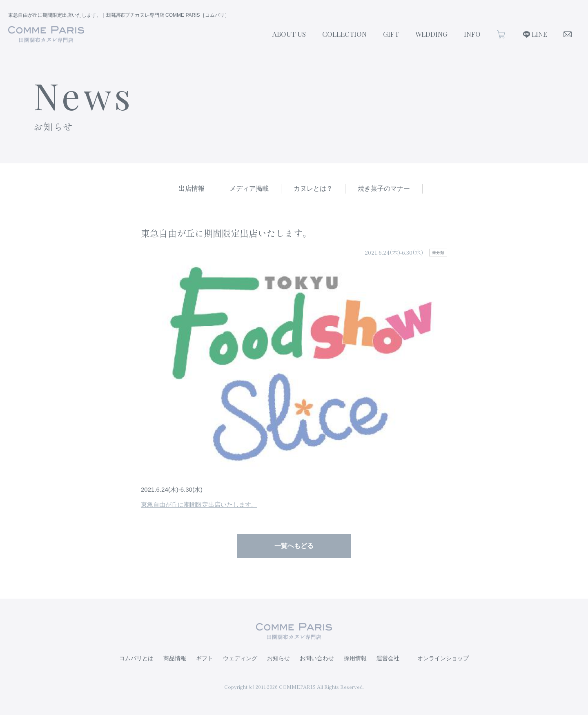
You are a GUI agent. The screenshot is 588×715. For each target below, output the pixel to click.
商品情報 (175, 658)
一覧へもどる (294, 546)
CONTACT (568, 34)
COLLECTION (344, 34)
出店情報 (192, 188)
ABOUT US (289, 34)
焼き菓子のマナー (384, 188)
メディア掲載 (249, 188)
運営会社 (388, 658)
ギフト (205, 658)
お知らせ (278, 658)
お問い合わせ (317, 658)
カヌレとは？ (313, 188)
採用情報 (355, 658)
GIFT (391, 34)
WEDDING (431, 34)
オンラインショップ (443, 658)
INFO (472, 34)
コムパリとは (136, 658)
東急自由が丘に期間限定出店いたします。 (199, 505)
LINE (539, 34)
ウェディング (240, 658)
